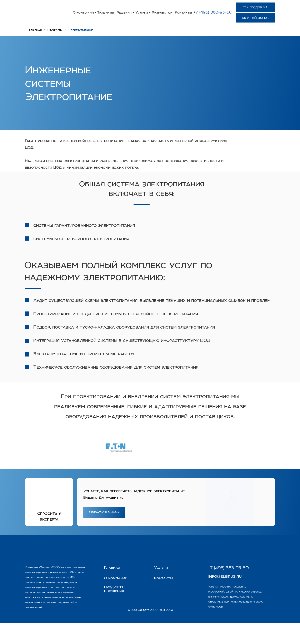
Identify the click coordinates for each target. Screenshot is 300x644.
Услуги (142, 12)
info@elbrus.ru (225, 576)
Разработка (162, 12)
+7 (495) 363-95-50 (213, 12)
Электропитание (81, 30)
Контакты (183, 12)
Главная (35, 30)
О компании (83, 12)
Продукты (105, 12)
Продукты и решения (114, 589)
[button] (255, 18)
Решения (124, 12)
